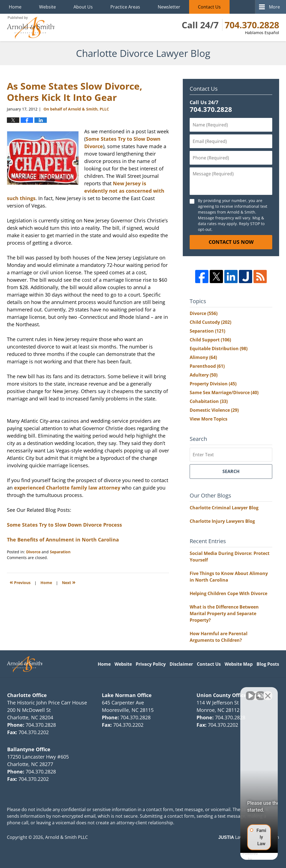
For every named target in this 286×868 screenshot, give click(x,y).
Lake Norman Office (127, 695)
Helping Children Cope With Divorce (228, 593)
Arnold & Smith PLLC (66, 837)
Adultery (204, 375)
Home (15, 7)
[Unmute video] (189, 692)
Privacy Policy (151, 664)
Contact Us (209, 7)
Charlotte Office (27, 695)
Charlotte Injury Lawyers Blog (222, 521)
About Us (83, 7)
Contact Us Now (231, 242)
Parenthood (207, 366)
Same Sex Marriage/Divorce (224, 392)
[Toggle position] (256, 692)
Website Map (239, 664)
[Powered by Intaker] (239, 856)
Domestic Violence (214, 410)
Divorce (33, 552)
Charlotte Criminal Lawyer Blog (224, 508)
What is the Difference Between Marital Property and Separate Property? (224, 613)
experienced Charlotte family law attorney (67, 488)
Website (47, 7)
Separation (60, 552)
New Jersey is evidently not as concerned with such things (86, 191)
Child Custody (210, 322)
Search (231, 471)
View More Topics (209, 419)
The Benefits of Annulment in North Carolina (63, 540)
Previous (20, 582)
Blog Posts (268, 664)
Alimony (203, 357)
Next (69, 582)
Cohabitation (209, 401)
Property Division (213, 384)
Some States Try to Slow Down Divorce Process (64, 525)
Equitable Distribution (219, 349)
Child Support (210, 340)
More (274, 7)
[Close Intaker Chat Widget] (268, 692)
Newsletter (169, 7)
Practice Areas (125, 7)
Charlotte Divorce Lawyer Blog (31, 27)
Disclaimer (181, 664)
